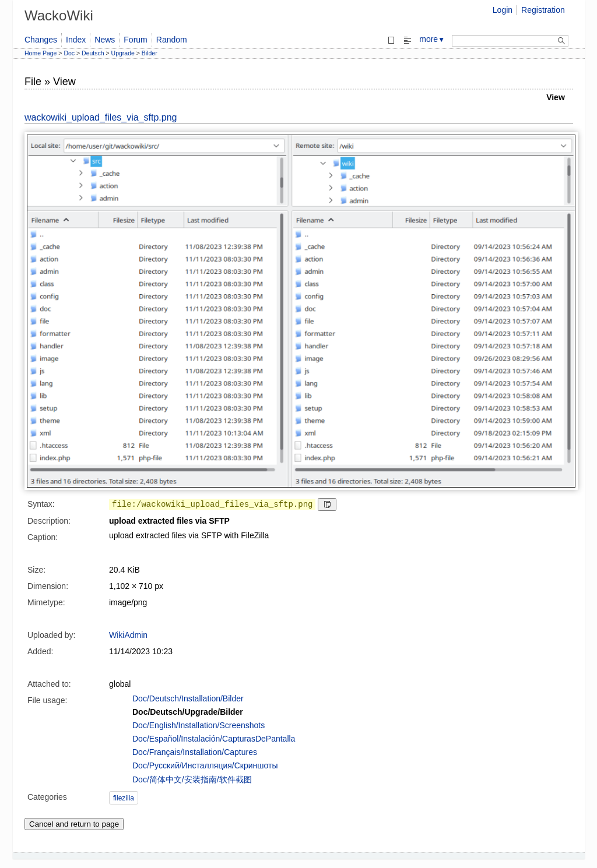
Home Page (41, 53)
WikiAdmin (128, 635)
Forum (135, 40)
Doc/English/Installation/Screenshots (199, 725)
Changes (41, 40)
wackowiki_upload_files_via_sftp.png (101, 117)
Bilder (150, 53)
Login (503, 10)
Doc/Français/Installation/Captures (195, 752)
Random (172, 40)
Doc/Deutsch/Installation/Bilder (188, 698)
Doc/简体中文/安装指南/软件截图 (192, 779)
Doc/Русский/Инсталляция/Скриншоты (205, 765)
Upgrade (123, 53)
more (432, 39)
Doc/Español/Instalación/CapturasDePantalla (214, 739)
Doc (69, 53)
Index (76, 40)
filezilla (124, 798)
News (105, 40)
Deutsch (93, 53)
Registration (543, 10)
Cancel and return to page (74, 824)
